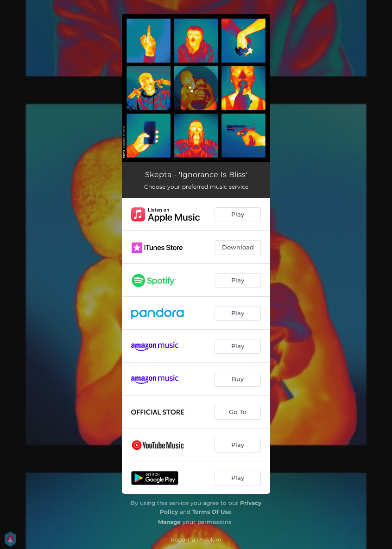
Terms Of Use (212, 512)
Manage (169, 522)
